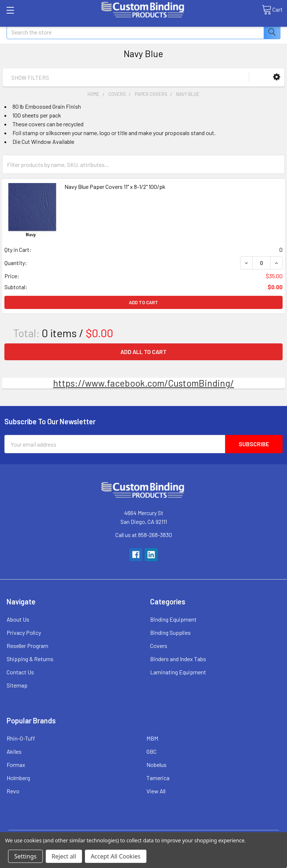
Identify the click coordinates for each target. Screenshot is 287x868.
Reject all (64, 856)
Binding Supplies (170, 632)
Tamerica (158, 778)
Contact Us (20, 672)
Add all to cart (143, 352)
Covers (159, 646)
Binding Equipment (173, 619)
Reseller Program (27, 646)
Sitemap (17, 685)
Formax (16, 765)
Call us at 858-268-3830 (144, 535)
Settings (25, 856)
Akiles (14, 751)
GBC (152, 751)
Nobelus (156, 765)
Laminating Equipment (178, 672)
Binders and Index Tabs (178, 659)
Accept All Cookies (116, 856)
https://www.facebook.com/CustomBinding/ (143, 383)
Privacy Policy (24, 632)
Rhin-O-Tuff (21, 738)
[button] (277, 77)
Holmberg (18, 778)
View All (156, 791)
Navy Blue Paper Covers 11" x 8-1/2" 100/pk (115, 187)
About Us (18, 619)
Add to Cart (143, 302)
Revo (13, 791)
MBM (152, 738)
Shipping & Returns (30, 659)
